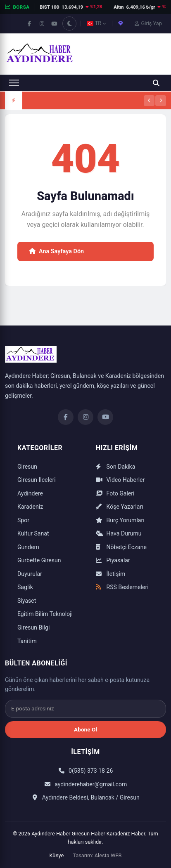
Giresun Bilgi (33, 627)
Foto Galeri (115, 493)
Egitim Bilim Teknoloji (45, 614)
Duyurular (30, 574)
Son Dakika (115, 467)
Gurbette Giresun (39, 560)
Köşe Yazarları (120, 507)
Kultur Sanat (33, 533)
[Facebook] (66, 417)
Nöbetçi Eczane (121, 547)
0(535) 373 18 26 (86, 771)
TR (96, 23)
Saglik (25, 587)
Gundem (28, 547)
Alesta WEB (108, 855)
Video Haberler (120, 480)
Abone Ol (85, 729)
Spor (23, 520)
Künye (56, 855)
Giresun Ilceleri (37, 480)
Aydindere (30, 493)
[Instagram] (85, 417)
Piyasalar (113, 560)
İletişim (110, 574)
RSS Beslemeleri (122, 587)
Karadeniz (30, 507)
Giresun (27, 467)
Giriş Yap (148, 23)
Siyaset (27, 601)
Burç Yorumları (120, 520)
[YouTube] (105, 417)
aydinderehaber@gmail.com (86, 784)
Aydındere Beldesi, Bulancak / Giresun (85, 797)
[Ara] (156, 83)
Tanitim (27, 641)
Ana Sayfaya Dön (56, 251)
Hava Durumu (119, 533)
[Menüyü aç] (14, 83)
